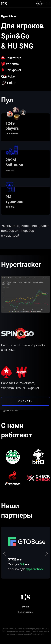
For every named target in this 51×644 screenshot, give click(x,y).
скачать (26, 401)
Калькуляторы (26, 612)
